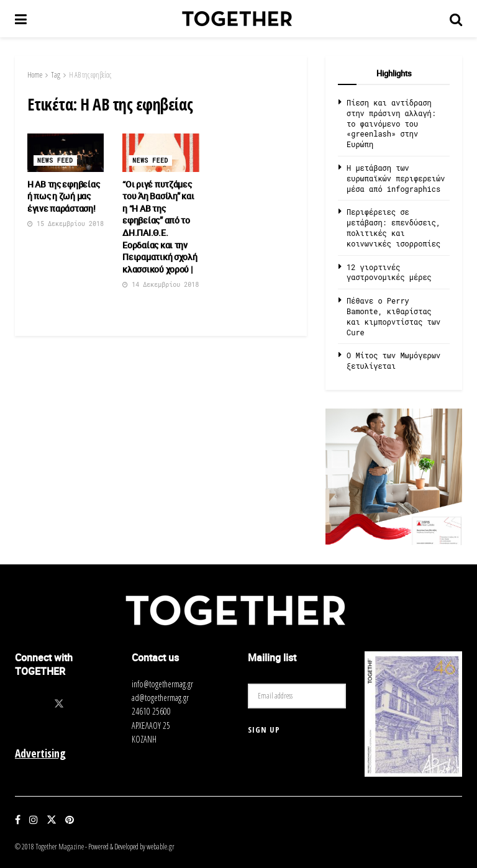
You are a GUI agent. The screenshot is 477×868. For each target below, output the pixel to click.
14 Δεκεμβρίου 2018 (161, 285)
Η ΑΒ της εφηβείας (90, 75)
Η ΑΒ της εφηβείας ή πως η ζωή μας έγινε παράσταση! (63, 196)
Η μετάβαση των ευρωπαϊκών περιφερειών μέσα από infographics (396, 178)
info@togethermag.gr (162, 684)
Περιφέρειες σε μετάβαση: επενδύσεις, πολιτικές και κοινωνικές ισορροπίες (393, 227)
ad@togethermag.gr (160, 698)
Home (35, 75)
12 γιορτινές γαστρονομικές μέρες (389, 272)
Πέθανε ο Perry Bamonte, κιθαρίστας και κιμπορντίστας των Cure (393, 316)
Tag (56, 75)
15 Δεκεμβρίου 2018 (66, 224)
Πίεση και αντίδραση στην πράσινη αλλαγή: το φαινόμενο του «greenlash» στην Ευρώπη (391, 123)
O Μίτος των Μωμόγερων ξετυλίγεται (393, 360)
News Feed (55, 160)
